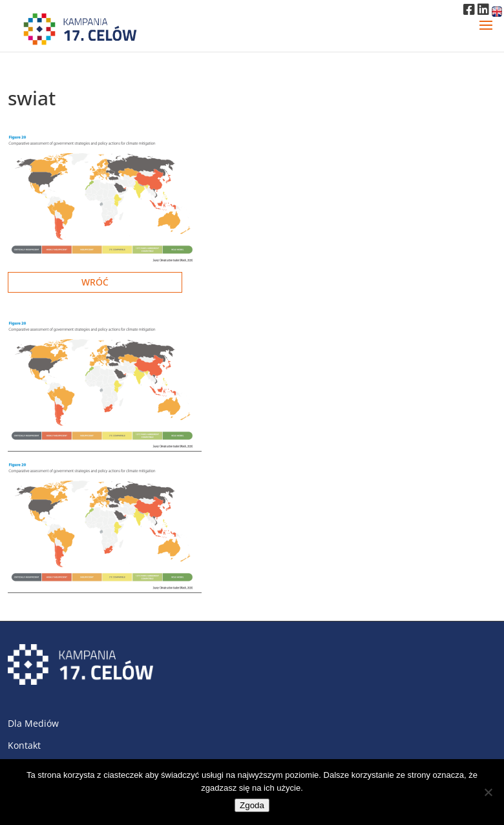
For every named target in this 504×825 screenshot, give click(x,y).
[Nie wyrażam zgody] (488, 792)
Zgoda (252, 805)
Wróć (95, 282)
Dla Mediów (33, 723)
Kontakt (24, 745)
